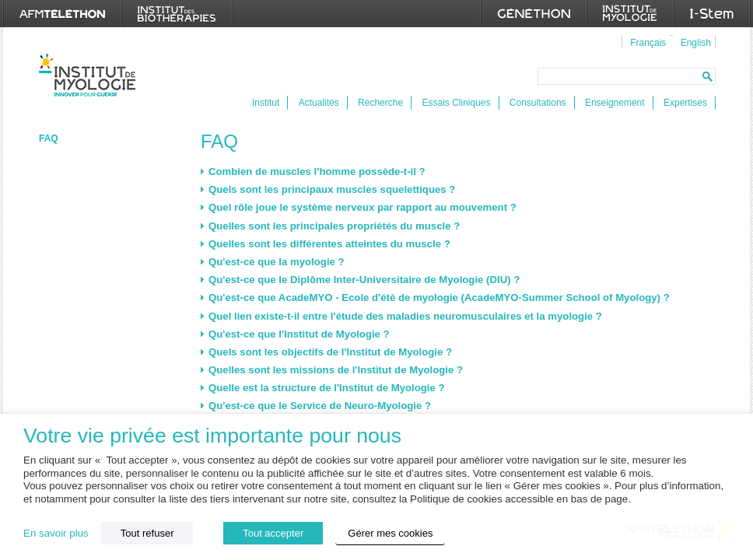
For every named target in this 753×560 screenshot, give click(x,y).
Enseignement (615, 103)
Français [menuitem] (648, 43)
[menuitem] (646, 42)
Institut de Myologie (91, 75)
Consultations (538, 103)
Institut (266, 103)
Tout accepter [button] (273, 533)
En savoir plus (56, 533)
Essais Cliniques (456, 103)
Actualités (319, 103)
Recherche (380, 103)
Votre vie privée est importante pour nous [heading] (212, 436)
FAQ (49, 138)
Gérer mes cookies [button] (390, 533)
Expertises (685, 103)
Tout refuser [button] (147, 533)
